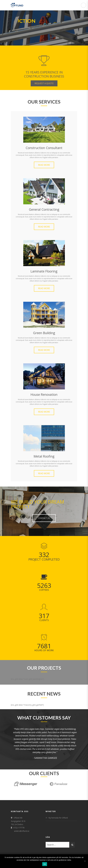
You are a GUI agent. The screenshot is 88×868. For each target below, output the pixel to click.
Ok (45, 864)
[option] (44, 743)
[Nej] (85, 861)
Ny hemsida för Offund (58, 818)
